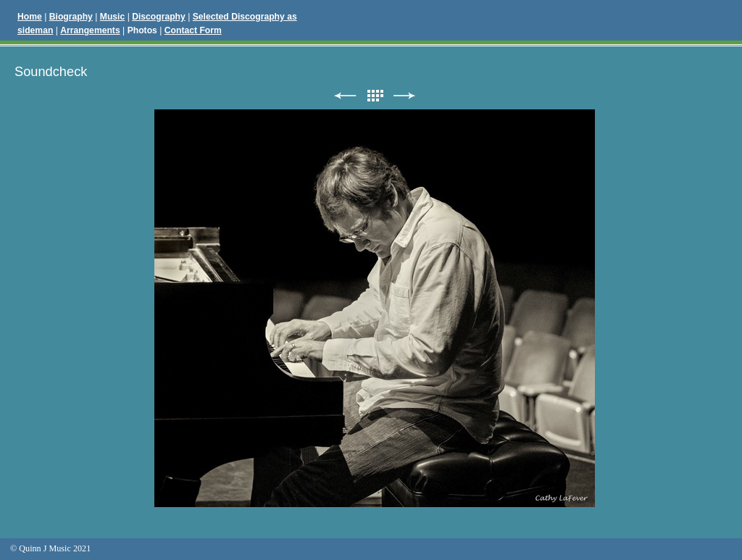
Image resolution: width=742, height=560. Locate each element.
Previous (345, 96)
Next (404, 96)
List (375, 96)
